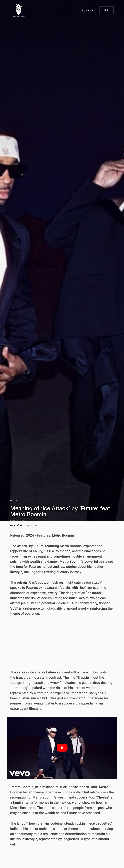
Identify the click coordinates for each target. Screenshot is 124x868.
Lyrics (14, 501)
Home (13, 521)
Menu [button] (106, 10)
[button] (88, 10)
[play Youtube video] (62, 748)
